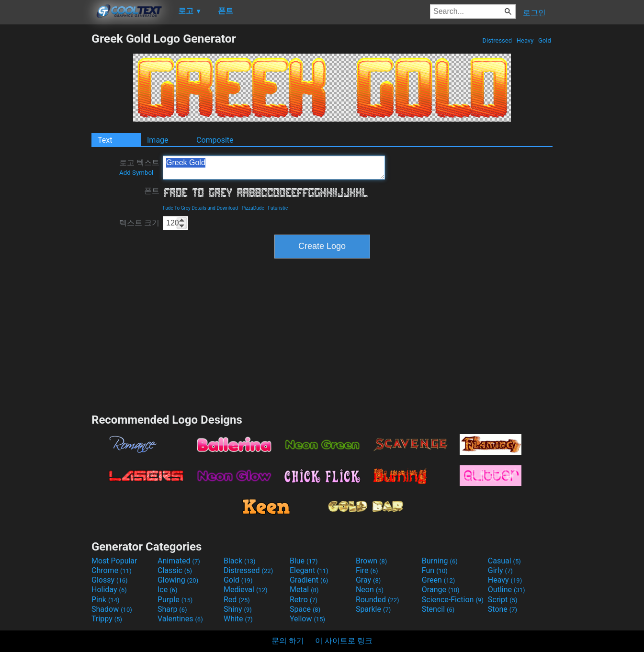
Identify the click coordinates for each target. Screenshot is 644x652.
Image (158, 140)
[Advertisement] (45, 175)
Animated (179, 561)
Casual (504, 561)
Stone (503, 609)
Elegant (309, 570)
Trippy (107, 619)
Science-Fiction (453, 600)
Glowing (178, 580)
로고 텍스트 (139, 167)
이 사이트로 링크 (344, 641)
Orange (441, 590)
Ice (167, 590)
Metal (304, 590)
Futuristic (278, 208)
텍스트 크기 (139, 223)
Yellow (307, 619)
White (238, 619)
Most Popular (114, 561)
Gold (545, 40)
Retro (304, 600)
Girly (500, 570)
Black (240, 561)
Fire (367, 570)
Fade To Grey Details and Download (200, 208)
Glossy (110, 580)
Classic (175, 570)
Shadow (112, 609)
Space (305, 609)
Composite (215, 140)
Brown (371, 561)
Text (105, 140)
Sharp (172, 609)
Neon (370, 590)
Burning (440, 561)
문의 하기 (288, 641)
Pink (106, 600)
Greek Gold (274, 168)
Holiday (109, 590)
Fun (435, 570)
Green (439, 580)
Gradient (309, 580)
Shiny (238, 609)
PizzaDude (253, 208)
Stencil (438, 609)
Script (503, 600)
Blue (304, 561)
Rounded (378, 600)
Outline (507, 590)
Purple (175, 600)
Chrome (112, 570)
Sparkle (373, 609)
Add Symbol (136, 173)
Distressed (497, 40)
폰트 (152, 191)
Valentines (180, 619)
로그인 (534, 13)
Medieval (246, 590)
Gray (368, 580)
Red (237, 600)
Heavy (525, 40)
